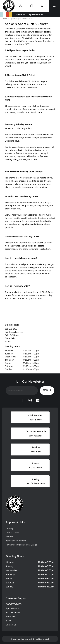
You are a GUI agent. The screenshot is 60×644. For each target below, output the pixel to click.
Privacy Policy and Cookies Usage (21, 545)
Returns (10, 537)
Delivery (10, 528)
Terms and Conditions (16, 541)
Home (5, 19)
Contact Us (11, 625)
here (20, 271)
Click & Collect (12, 532)
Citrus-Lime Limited (41, 639)
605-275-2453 (14, 604)
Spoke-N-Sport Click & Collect (22, 19)
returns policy (46, 295)
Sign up (47, 390)
